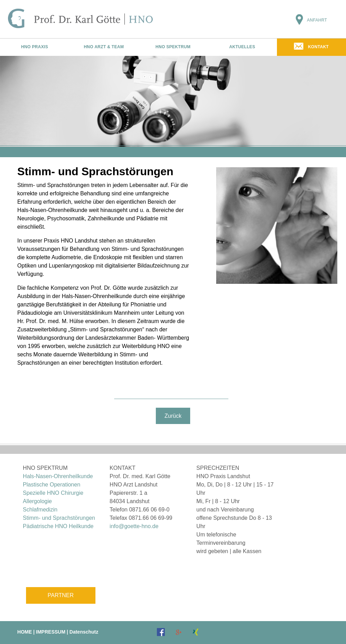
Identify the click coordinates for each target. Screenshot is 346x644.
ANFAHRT (317, 20)
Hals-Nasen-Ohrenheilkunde (58, 476)
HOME (25, 632)
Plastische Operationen (52, 485)
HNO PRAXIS (35, 47)
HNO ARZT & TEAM (104, 47)
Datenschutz (84, 632)
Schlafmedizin (40, 510)
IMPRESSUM (51, 632)
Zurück (173, 416)
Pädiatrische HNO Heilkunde (58, 526)
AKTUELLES (242, 47)
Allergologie (37, 501)
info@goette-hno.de (134, 526)
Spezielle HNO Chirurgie (53, 493)
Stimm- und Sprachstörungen (59, 518)
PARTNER (61, 595)
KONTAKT (318, 47)
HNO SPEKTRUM (173, 47)
